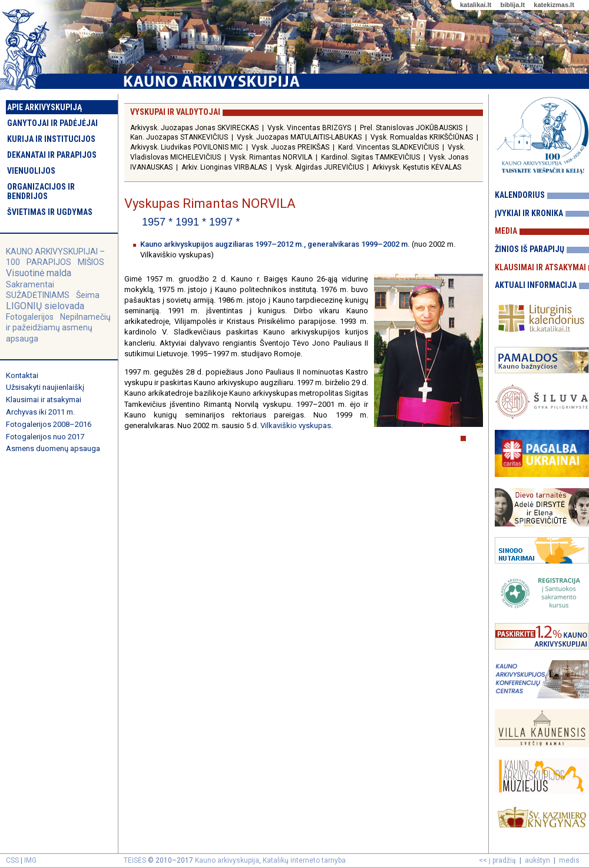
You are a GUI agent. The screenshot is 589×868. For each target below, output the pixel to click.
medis (569, 860)
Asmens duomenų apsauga (53, 448)
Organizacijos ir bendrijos (41, 191)
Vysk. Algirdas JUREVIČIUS (320, 167)
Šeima (88, 295)
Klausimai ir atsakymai (44, 400)
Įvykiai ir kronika (529, 213)
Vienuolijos (31, 171)
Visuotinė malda (39, 273)
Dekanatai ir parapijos (52, 155)
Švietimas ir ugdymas (50, 212)
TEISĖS (135, 860)
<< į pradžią (497, 860)
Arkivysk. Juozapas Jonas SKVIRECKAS (194, 128)
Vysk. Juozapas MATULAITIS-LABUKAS (299, 137)
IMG (30, 860)
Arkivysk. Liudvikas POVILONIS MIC (186, 147)
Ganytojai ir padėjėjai (52, 123)
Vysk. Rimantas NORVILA (271, 157)
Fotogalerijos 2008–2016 (49, 424)
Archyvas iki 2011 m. (40, 412)
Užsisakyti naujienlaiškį (45, 387)
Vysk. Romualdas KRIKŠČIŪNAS (422, 137)
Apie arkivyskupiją (44, 107)
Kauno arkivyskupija (227, 860)
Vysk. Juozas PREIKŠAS (290, 147)
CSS (12, 860)
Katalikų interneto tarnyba (304, 860)
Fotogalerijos (30, 317)
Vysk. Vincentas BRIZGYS (309, 128)
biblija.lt (512, 5)
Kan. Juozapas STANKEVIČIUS (179, 137)
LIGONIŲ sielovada (45, 306)
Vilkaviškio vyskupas (296, 425)
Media (506, 231)
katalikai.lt (476, 5)
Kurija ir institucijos (51, 139)
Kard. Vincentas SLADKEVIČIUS (388, 147)
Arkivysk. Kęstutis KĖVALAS (417, 167)
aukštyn (537, 860)
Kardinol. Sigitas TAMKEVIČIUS (370, 157)
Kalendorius (520, 195)
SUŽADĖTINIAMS (38, 295)
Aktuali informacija (536, 285)
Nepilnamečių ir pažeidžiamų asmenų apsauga (58, 327)
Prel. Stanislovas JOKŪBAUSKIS (411, 128)
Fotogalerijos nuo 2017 (45, 437)
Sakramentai (30, 284)
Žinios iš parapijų (530, 249)
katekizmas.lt (554, 5)
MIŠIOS (91, 262)
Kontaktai (22, 375)
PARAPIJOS (49, 262)
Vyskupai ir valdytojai (175, 112)
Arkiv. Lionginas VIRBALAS (224, 167)
